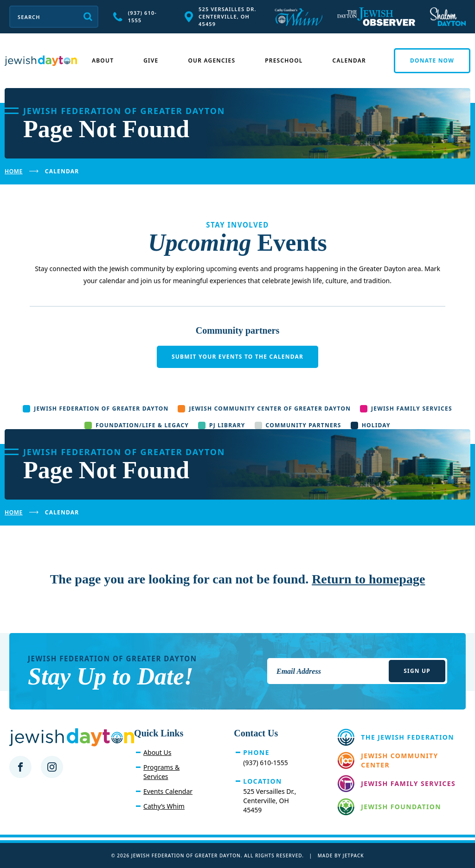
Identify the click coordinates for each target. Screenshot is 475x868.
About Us (157, 752)
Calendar (349, 60)
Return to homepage (368, 579)
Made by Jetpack (341, 855)
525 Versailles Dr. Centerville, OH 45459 (221, 16)
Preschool (284, 60)
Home (14, 171)
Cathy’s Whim (164, 806)
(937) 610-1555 (135, 16)
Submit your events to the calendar (237, 357)
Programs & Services (161, 772)
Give (151, 60)
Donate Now (432, 60)
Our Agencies (212, 60)
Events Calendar (168, 791)
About (103, 60)
